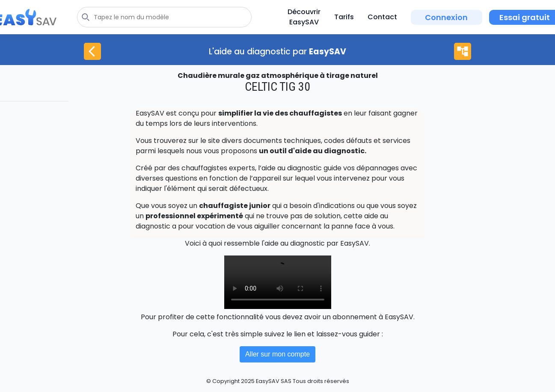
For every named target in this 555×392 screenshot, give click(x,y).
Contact (382, 17)
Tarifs (344, 17)
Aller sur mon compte (277, 354)
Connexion (446, 17)
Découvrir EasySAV (304, 17)
